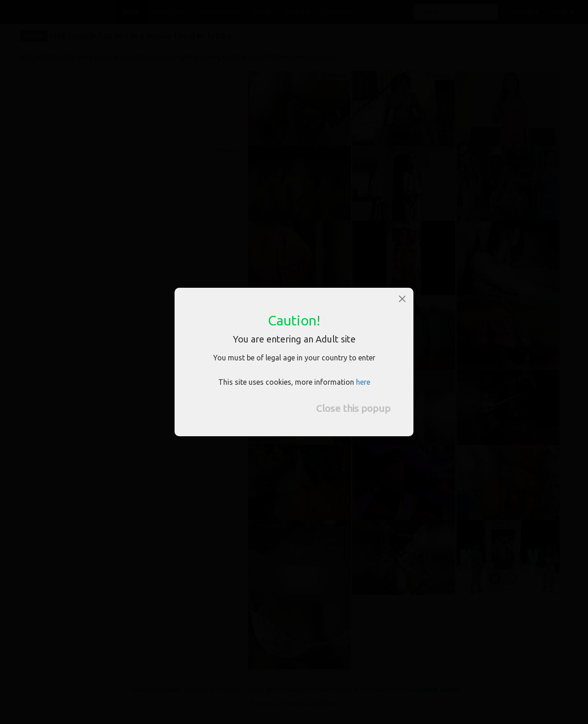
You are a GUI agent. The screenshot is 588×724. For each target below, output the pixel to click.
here (363, 382)
